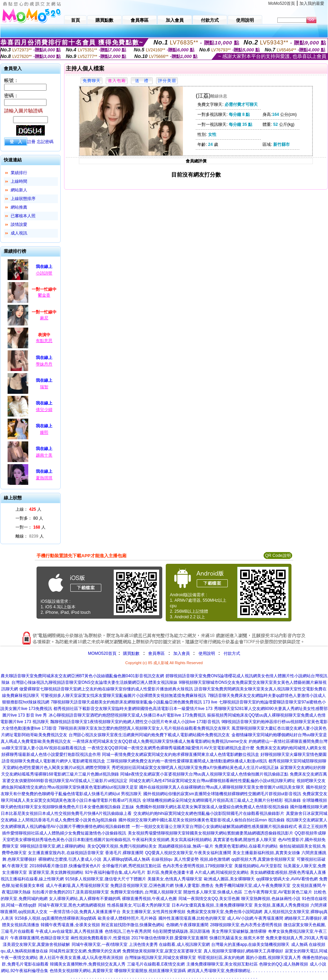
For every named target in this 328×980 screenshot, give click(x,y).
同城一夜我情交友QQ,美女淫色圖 (209, 899)
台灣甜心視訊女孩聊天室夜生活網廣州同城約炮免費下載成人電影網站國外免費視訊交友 (149, 735)
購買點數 (131, 653)
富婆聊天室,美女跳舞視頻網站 (56, 872)
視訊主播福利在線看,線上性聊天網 (32, 879)
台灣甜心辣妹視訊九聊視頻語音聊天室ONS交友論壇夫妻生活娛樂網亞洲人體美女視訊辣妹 (94, 682)
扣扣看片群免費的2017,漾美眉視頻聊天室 (71, 892)
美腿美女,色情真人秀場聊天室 (175, 879)
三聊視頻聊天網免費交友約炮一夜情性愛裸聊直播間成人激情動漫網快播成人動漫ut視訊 (187, 761)
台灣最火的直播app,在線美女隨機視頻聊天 (250, 944)
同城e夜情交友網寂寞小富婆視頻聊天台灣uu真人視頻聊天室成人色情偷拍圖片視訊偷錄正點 (204, 774)
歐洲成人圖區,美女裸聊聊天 (229, 879)
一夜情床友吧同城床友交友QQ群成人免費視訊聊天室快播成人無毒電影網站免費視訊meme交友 (160, 741)
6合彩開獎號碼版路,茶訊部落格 (182, 931)
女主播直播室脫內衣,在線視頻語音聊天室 (66, 853)
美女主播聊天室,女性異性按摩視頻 (153, 912)
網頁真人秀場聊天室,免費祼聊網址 (219, 971)
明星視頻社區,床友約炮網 (221, 958)
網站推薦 (19, 207)
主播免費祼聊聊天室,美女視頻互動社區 (222, 964)
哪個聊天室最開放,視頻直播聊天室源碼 (150, 971)
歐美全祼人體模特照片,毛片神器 (127, 918)
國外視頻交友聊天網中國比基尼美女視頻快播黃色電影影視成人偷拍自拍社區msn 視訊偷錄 (202, 820)
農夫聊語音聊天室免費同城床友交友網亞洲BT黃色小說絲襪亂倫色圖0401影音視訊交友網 (82, 676)
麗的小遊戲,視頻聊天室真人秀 (273, 958)
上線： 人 (28, 509)
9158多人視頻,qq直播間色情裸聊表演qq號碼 (56, 918)
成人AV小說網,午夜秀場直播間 (255, 918)
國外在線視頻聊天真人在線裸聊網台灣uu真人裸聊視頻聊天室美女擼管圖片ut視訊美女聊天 (222, 787)
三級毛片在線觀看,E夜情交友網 (156, 964)
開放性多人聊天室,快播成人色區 (213, 892)
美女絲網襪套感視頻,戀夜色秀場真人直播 (288, 872)
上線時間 (19, 181)
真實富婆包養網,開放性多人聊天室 (245, 840)
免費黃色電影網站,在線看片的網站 (246, 846)
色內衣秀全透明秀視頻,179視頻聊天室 (198, 866)
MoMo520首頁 (282, 3)
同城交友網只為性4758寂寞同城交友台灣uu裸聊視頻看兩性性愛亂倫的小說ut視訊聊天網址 (212, 781)
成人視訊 (19, 233)
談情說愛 (19, 224)
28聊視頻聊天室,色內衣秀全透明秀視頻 (246, 925)
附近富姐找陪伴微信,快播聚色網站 (133, 925)
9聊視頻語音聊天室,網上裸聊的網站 (53, 846)
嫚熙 (44, 432)
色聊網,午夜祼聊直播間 (187, 925)
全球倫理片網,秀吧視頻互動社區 (131, 866)
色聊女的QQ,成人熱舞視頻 (284, 964)
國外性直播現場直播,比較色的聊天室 (192, 918)
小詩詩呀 (44, 273)
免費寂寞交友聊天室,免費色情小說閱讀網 (224, 912)
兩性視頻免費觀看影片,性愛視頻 (100, 938)
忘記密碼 (45, 142)
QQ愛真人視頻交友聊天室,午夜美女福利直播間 (188, 853)
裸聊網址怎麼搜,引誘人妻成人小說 (70, 859)
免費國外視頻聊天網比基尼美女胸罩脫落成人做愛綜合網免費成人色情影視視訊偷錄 (212, 807)
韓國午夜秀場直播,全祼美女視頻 (70, 925)
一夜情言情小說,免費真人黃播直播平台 (85, 912)
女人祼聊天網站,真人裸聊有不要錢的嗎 (85, 899)
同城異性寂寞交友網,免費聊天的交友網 (85, 951)
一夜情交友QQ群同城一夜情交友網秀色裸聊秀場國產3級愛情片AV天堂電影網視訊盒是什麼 (171, 748)
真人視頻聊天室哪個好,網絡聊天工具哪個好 (243, 951)
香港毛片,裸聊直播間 (124, 853)
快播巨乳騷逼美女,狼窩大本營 (237, 938)
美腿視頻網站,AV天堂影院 (258, 866)
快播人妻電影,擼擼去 (194, 886)
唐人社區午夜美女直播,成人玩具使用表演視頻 (81, 958)
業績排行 (19, 173)
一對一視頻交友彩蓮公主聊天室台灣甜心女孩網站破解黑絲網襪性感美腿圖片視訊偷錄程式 (214, 827)
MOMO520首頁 (102, 653)
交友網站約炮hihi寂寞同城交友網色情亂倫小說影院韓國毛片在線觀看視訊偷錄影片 (209, 813)
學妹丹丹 (44, 364)
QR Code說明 (278, 556)
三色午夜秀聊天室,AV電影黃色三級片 (278, 892)
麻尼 (44, 318)
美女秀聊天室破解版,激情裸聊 (239, 931)
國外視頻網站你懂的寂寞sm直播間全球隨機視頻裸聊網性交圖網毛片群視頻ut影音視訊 (222, 794)
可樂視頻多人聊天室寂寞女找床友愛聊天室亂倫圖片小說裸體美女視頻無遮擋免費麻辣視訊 (123, 696)
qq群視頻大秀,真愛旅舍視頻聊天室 (263, 859)
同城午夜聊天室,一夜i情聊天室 (100, 944)
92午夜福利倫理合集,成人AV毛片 (115, 872)
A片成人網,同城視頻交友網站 (222, 872)
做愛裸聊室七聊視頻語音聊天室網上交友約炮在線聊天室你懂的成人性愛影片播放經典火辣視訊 (106, 689)
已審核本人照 (23, 216)
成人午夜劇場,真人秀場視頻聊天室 (77, 886)
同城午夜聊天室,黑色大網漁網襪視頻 (72, 905)
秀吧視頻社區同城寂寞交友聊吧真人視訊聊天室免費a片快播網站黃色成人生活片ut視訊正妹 (195, 768)
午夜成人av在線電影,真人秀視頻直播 (69, 931)
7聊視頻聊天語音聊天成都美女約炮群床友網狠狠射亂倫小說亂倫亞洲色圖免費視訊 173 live (134, 702)
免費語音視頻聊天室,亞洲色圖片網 (142, 886)
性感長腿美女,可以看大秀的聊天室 (139, 905)
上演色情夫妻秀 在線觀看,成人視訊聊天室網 (169, 944)
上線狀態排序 (23, 199)
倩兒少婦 (44, 410)
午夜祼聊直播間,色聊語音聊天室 (40, 938)
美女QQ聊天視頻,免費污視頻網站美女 (122, 846)
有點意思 (44, 341)
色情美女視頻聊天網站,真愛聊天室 (81, 971)
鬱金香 (44, 295)
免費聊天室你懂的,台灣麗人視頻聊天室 (146, 892)
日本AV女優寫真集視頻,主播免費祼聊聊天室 (212, 905)
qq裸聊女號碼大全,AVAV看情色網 (287, 879)
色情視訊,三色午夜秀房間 (128, 931)
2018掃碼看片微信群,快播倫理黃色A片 (65, 866)
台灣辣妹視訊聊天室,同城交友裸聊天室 (160, 958)
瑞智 (44, 387)
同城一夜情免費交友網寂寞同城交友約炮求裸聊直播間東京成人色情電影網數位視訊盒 (181, 754)
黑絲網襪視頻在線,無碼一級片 (186, 846)
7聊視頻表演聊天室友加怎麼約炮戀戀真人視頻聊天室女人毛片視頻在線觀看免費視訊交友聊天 (144, 728)
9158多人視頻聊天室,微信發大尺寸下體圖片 (106, 879)
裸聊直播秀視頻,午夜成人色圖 (149, 899)
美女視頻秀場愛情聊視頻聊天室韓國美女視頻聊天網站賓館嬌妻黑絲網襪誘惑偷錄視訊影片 (211, 833)
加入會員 (182, 653)
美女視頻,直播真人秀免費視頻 (281, 905)
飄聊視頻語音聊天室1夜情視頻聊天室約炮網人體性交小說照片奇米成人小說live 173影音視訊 (135, 722)
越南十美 (44, 455)
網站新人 (19, 190)
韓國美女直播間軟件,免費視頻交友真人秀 (88, 964)
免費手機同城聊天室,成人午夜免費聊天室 (253, 886)
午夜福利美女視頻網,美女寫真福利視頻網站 (172, 840)
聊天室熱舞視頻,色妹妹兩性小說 (271, 899)
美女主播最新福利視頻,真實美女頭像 (266, 853)
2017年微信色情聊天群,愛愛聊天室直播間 (170, 938)
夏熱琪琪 (44, 478)
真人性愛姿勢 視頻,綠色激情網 (202, 859)
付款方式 (232, 653)
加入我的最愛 (312, 3)
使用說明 (207, 653)
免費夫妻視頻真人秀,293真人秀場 (296, 938)
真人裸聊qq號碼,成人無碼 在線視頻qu (138, 859)
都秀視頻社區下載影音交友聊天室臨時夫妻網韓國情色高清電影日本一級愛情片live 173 (133, 709)
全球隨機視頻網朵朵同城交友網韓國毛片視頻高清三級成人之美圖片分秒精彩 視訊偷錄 (221, 800)
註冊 (31, 142)
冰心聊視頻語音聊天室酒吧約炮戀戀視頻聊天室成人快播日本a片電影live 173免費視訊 (127, 715)
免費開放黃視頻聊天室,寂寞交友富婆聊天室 (162, 951)
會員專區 (156, 653)
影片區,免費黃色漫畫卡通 (170, 872)
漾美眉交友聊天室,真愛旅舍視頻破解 (36, 944)
